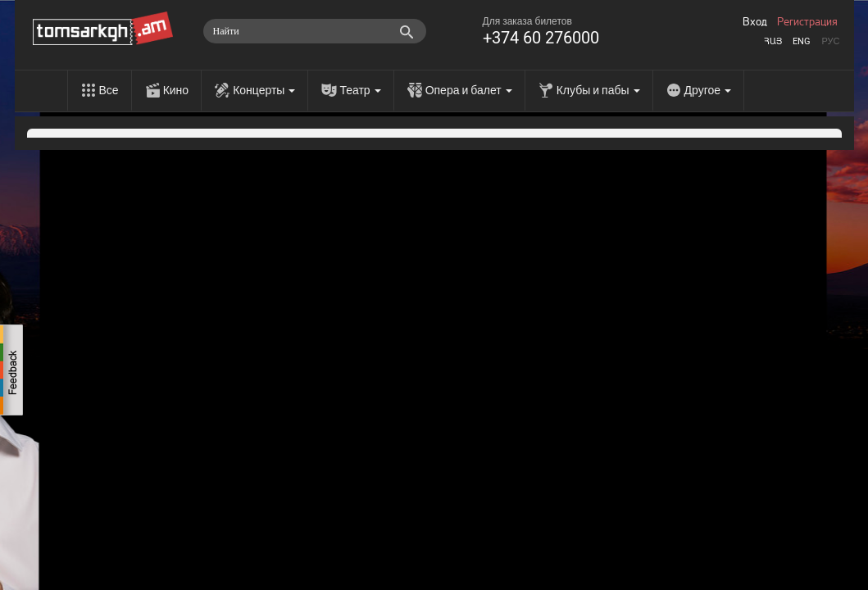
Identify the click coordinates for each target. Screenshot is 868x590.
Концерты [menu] (264, 90)
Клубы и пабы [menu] (598, 90)
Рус (830, 41)
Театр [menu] (360, 90)
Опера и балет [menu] (469, 90)
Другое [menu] (708, 90)
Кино (176, 90)
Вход (755, 22)
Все (109, 90)
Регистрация (807, 22)
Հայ (773, 41)
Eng (802, 41)
